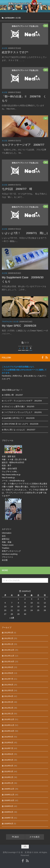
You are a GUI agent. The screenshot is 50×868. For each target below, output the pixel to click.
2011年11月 (9, 656)
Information (7, 533)
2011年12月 (9, 650)
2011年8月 (9, 673)
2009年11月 (9, 795)
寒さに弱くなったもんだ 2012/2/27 (20, 430)
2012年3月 (9, 633)
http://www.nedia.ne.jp (11, 475)
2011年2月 (9, 708)
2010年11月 (9, 725)
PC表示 (15, 837)
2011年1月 (9, 714)
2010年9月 (9, 737)
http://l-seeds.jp (8, 478)
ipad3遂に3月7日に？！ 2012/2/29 (19, 418)
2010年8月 (9, 742)
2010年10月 (9, 731)
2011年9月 (9, 667)
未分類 (5, 48)
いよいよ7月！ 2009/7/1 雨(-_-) (25, 233)
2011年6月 (9, 685)
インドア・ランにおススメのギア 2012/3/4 (23, 401)
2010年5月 (9, 760)
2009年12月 (9, 789)
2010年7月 (9, 748)
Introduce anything (10, 554)
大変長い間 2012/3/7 (13, 395)
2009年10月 (9, 800)
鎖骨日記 (6, 539)
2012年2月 (9, 638)
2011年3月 (9, 702)
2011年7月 (9, 679)
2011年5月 (9, 690)
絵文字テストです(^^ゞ (16, 52)
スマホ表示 (35, 837)
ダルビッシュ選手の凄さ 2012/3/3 (19, 406)
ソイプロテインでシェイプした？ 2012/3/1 (23, 412)
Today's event (8, 545)
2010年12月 (9, 719)
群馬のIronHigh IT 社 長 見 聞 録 (25, 4)
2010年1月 (9, 783)
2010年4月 (9, 766)
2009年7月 (9, 818)
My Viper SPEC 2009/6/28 (19, 326)
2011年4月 (9, 696)
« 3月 (12, 618)
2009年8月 (9, 812)
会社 (4, 536)
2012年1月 (9, 644)
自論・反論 (7, 542)
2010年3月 (9, 771)
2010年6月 (9, 754)
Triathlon (7, 322)
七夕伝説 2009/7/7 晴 (17, 189)
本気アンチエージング (11, 551)
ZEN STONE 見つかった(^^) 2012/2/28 (21, 424)
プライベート (8, 557)
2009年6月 (9, 824)
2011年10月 (9, 661)
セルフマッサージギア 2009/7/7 (23, 145)
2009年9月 (9, 806)
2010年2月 (9, 777)
